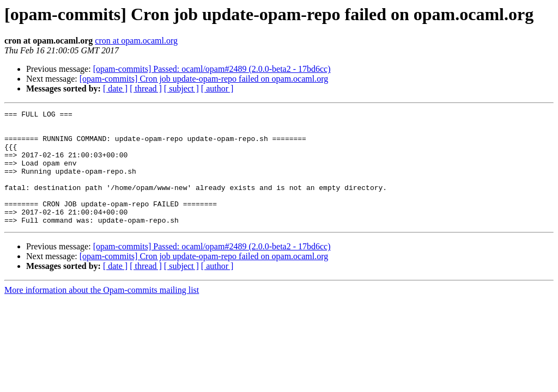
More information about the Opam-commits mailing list (102, 313)
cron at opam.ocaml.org (136, 41)
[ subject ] (181, 88)
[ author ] (217, 88)
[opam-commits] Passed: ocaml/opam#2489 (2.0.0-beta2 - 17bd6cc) (212, 69)
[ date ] (115, 88)
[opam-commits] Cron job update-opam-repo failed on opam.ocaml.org (204, 79)
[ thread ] (146, 88)
